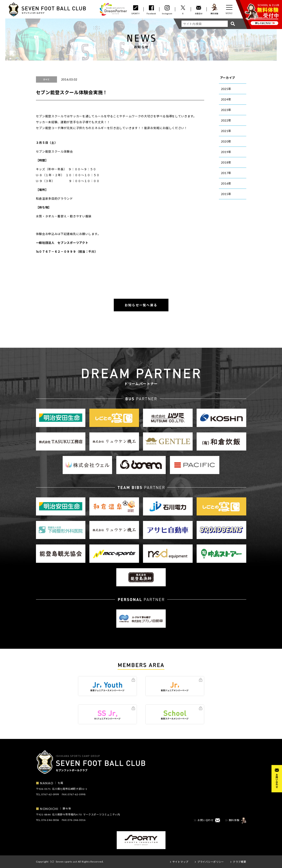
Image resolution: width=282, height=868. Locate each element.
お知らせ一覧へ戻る (141, 305)
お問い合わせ (277, 781)
